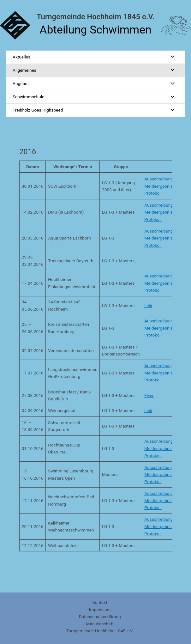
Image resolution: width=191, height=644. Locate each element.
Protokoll (153, 193)
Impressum (100, 610)
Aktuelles (21, 57)
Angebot (21, 83)
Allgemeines (24, 70)
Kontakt (100, 602)
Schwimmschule (28, 97)
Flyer (149, 395)
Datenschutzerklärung (100, 617)
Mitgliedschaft (100, 624)
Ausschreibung (159, 179)
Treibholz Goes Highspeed (38, 110)
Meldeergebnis (158, 186)
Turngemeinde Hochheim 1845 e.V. (95, 17)
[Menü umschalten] (171, 57)
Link (148, 306)
